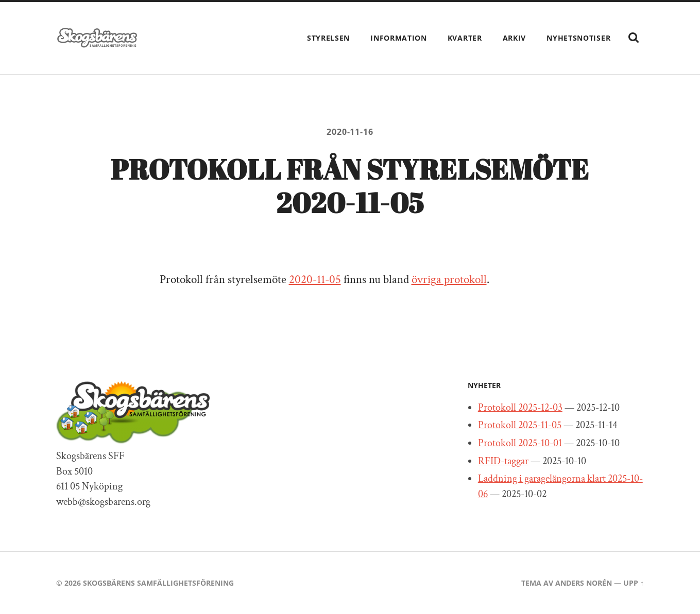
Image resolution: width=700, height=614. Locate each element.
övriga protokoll (449, 280)
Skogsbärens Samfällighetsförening (158, 583)
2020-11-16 (350, 132)
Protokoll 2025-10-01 (520, 443)
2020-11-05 (315, 280)
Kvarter (465, 38)
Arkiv (515, 38)
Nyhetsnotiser (578, 38)
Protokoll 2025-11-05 (520, 425)
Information (399, 38)
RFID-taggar (503, 461)
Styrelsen (328, 38)
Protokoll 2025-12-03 (520, 408)
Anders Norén (584, 583)
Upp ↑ (634, 583)
